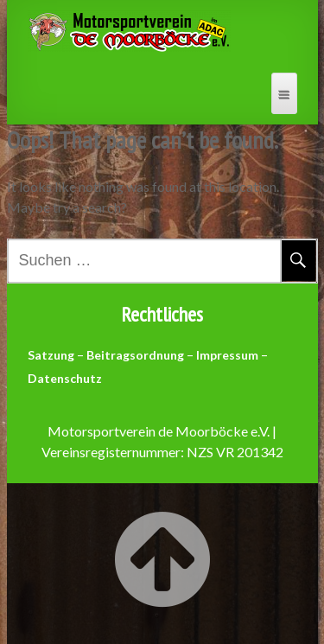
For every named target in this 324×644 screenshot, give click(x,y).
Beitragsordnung (135, 355)
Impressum (227, 355)
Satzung (51, 355)
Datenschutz (65, 378)
